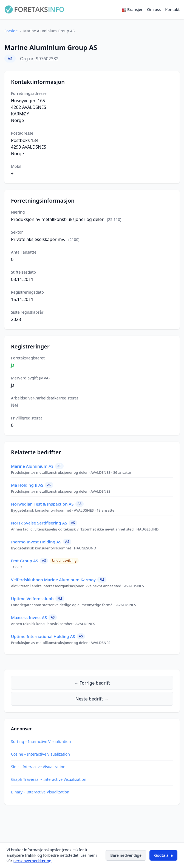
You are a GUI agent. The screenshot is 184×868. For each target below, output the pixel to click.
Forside (11, 31)
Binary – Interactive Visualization (40, 792)
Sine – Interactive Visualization (38, 767)
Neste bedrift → (92, 699)
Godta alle (163, 855)
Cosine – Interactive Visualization (40, 754)
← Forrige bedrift (92, 683)
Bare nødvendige (126, 855)
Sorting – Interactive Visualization (41, 741)
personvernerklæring (32, 861)
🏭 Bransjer (132, 9)
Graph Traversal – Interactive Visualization (49, 779)
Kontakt (172, 9)
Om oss (154, 9)
